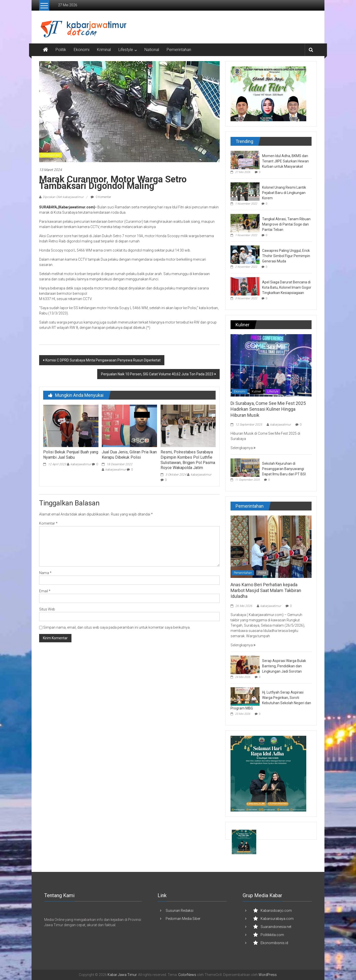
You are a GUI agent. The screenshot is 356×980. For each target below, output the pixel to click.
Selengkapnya (243, 448)
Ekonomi (82, 50)
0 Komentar (101, 197)
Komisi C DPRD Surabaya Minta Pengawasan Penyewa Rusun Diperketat (103, 360)
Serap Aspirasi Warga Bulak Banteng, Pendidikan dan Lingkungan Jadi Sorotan (284, 666)
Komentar (48, 523)
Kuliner (256, 391)
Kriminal (104, 50)
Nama (45, 573)
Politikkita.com (272, 935)
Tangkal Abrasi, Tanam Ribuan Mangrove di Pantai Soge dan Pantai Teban (286, 224)
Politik (61, 50)
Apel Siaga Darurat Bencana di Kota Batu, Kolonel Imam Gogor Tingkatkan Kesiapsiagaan (287, 287)
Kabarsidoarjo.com (276, 911)
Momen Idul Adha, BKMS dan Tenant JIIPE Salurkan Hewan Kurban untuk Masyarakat (285, 161)
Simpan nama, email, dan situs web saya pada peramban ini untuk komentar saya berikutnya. (117, 627)
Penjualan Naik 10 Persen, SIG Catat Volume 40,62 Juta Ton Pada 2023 (157, 374)
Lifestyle (126, 50)
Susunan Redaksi (180, 911)
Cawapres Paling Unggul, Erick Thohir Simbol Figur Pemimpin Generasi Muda (286, 256)
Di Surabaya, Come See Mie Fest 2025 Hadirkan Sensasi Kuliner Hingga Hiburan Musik (268, 409)
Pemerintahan (179, 50)
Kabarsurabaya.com (277, 919)
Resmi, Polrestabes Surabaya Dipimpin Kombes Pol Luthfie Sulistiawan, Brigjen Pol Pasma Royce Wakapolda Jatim (188, 460)
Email (45, 591)
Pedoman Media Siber (183, 919)
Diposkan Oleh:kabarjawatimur (63, 197)
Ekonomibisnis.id (274, 943)
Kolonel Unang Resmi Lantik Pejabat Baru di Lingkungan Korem (284, 193)
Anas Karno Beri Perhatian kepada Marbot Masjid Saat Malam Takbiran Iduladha (266, 591)
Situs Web (47, 609)
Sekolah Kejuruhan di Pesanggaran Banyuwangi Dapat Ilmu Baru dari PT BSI (284, 469)
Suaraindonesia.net (276, 927)
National (152, 50)
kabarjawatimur (81, 464)
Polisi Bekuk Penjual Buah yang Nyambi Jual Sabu (71, 455)
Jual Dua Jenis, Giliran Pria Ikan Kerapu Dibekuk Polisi (129, 455)
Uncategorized (50, 155)
